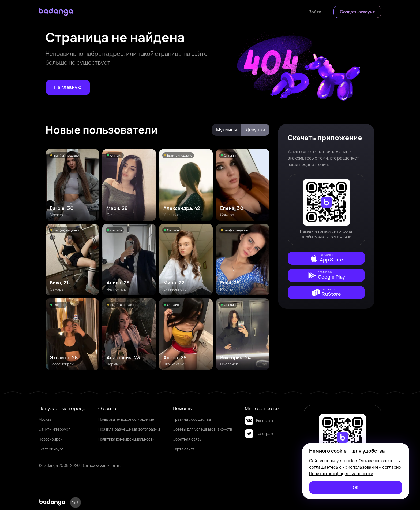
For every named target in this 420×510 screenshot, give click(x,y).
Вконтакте (260, 421)
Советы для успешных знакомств (202, 429)
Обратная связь (187, 439)
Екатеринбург (51, 449)
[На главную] (68, 87)
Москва (45, 419)
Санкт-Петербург (54, 429)
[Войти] (315, 12)
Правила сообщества (192, 419)
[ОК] (356, 487)
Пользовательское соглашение (126, 419)
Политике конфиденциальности (341, 474)
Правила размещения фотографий (129, 429)
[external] (326, 258)
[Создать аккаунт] (357, 12)
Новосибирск (50, 439)
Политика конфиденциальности (126, 439)
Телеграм (259, 434)
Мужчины (227, 130)
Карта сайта (184, 449)
